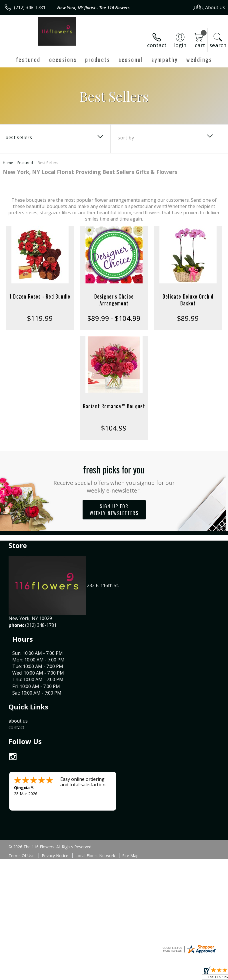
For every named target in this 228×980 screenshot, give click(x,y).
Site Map (130, 788)
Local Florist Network (95, 788)
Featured (25, 163)
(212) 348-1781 (30, 7)
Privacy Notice (55, 788)
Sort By (126, 138)
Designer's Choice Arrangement (114, 300)
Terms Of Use (22, 788)
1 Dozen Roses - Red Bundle (40, 296)
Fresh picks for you (114, 478)
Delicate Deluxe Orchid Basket (188, 300)
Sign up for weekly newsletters (114, 510)
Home (8, 163)
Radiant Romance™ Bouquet (114, 406)
